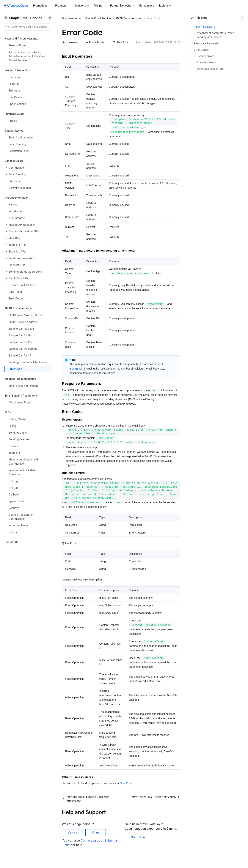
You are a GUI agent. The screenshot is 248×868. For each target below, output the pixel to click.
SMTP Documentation (129, 18)
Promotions (42, 6)
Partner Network (122, 6)
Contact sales (91, 849)
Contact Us (11, 542)
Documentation (71, 18)
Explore (165, 6)
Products (62, 6)
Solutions (82, 6)
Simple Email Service (98, 18)
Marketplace (146, 5)
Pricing (100, 6)
